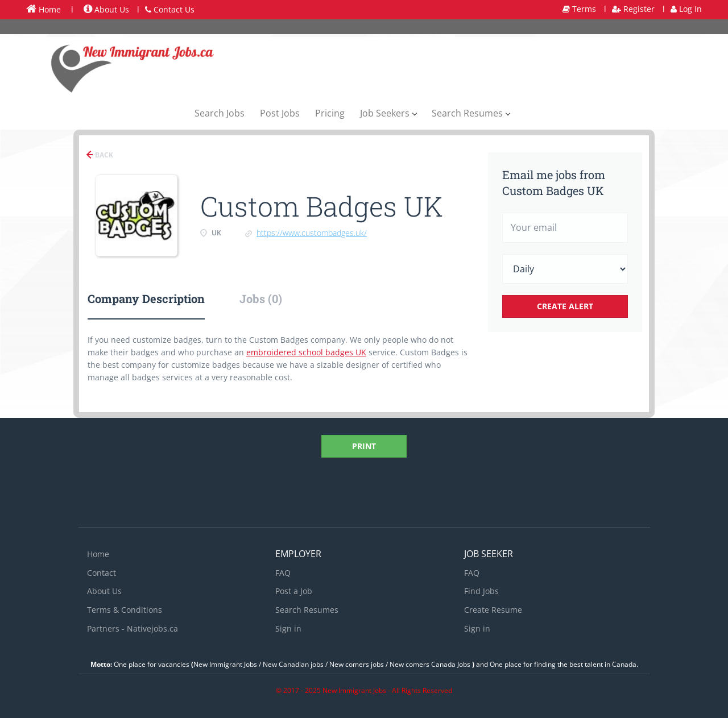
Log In (686, 9)
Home (44, 9)
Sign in (288, 628)
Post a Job (294, 591)
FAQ (283, 573)
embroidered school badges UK (306, 352)
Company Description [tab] (146, 298)
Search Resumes (307, 610)
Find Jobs (481, 591)
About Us (106, 9)
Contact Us (170, 9)
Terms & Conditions (125, 610)
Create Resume (493, 610)
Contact (102, 573)
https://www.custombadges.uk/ (312, 233)
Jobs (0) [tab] (261, 298)
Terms (579, 9)
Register (633, 9)
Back (103, 155)
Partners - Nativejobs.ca (133, 628)
